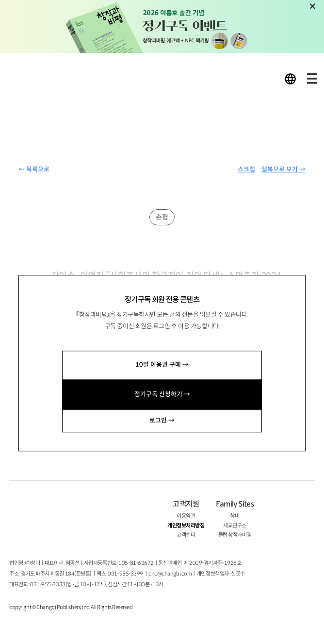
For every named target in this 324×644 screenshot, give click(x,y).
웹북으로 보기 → (283, 169)
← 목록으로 (34, 169)
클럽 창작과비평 (235, 535)
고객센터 (186, 535)
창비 (235, 516)
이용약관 (186, 516)
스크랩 (246, 169)
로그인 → (162, 421)
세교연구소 (235, 525)
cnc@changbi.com (170, 574)
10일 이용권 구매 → (162, 365)
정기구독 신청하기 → (162, 394)
